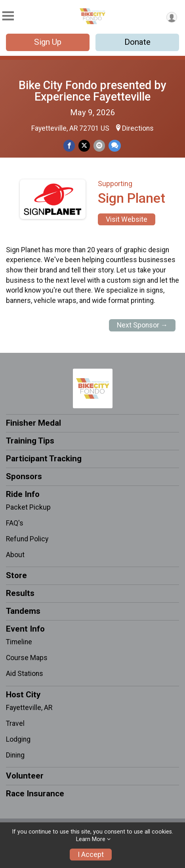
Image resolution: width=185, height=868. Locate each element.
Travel (15, 723)
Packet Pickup (28, 507)
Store (16, 575)
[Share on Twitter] (84, 146)
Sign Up (48, 42)
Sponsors (24, 476)
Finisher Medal (33, 423)
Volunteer (25, 776)
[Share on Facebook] (69, 146)
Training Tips (30, 441)
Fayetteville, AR (29, 708)
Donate (137, 42)
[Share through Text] (115, 146)
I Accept (91, 855)
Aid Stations (25, 674)
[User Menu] (172, 17)
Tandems (23, 611)
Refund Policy (27, 539)
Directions (138, 128)
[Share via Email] (99, 146)
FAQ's (15, 523)
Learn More (91, 839)
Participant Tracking (44, 459)
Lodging (18, 739)
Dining (15, 755)
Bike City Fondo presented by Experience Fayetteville (92, 91)
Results (20, 593)
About (15, 555)
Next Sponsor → (142, 325)
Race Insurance (35, 794)
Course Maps (27, 658)
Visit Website (127, 219)
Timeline (19, 642)
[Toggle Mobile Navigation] (8, 16)
